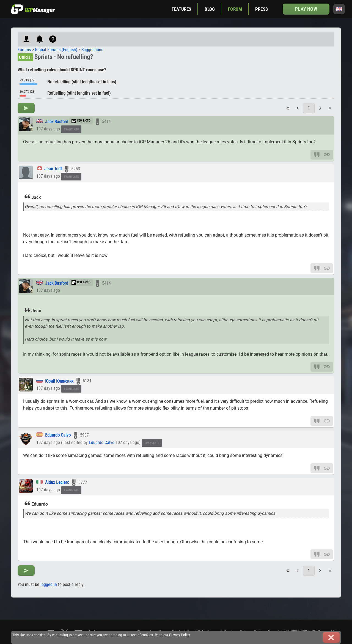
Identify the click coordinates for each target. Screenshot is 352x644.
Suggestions (92, 50)
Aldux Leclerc (57, 482)
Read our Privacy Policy (172, 635)
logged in (49, 584)
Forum (235, 9)
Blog (210, 9)
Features (181, 9)
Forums (24, 50)
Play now (306, 9)
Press (262, 9)
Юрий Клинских (59, 381)
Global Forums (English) (56, 50)
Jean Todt (53, 169)
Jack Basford (57, 122)
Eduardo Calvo (58, 435)
